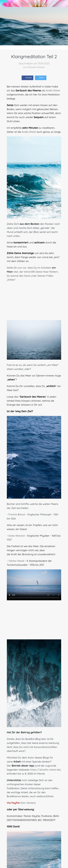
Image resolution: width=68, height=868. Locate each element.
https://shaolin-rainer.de (45, 770)
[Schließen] (3, 4)
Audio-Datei (53, 90)
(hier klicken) (28, 803)
